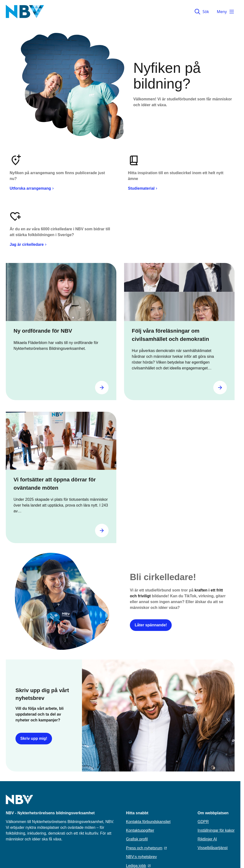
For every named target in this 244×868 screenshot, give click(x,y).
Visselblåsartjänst (213, 848)
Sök (202, 12)
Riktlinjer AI (207, 839)
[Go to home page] (19, 802)
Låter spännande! (151, 625)
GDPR (203, 822)
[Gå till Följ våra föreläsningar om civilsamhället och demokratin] (220, 388)
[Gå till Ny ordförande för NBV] (102, 388)
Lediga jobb (138, 866)
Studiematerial (143, 188)
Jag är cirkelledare (29, 244)
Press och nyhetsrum (146, 848)
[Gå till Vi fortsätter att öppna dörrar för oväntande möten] (102, 531)
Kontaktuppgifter (140, 830)
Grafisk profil (137, 839)
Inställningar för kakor (216, 830)
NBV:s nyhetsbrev (141, 857)
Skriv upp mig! (34, 738)
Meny (226, 12)
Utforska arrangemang (32, 188)
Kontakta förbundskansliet (148, 822)
